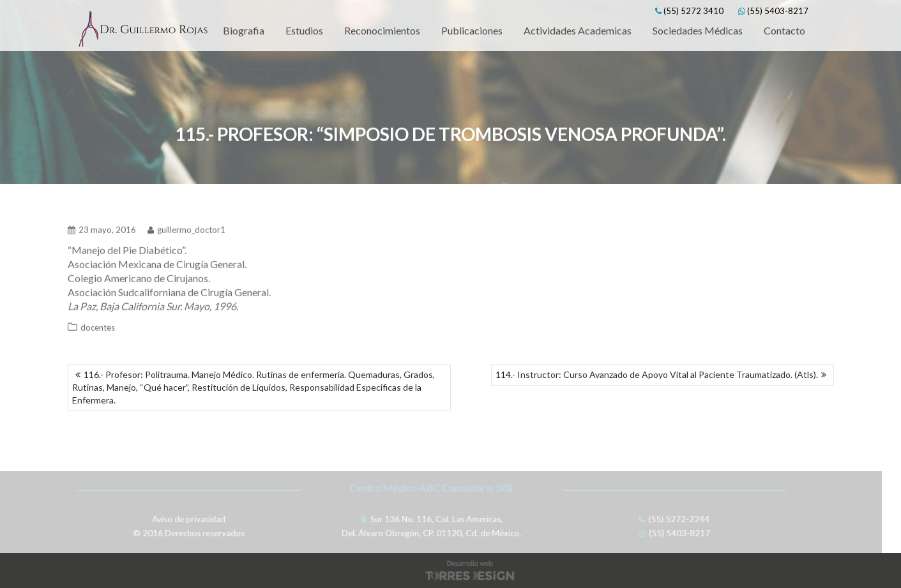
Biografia (244, 30)
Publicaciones (472, 30)
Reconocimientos (382, 30)
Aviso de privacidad (187, 519)
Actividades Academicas (578, 30)
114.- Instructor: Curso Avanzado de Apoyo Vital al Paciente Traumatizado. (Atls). (657, 374)
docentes (98, 326)
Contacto (784, 30)
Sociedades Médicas (698, 30)
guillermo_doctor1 (186, 228)
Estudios (304, 30)
